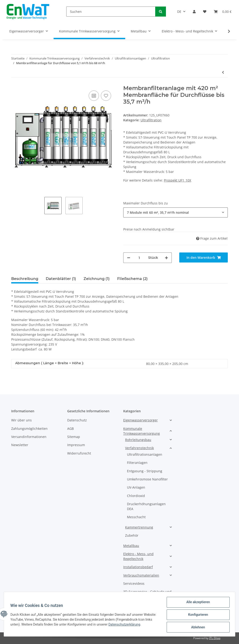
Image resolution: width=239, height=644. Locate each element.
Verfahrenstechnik (139, 448)
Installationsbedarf (138, 567)
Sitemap (74, 437)
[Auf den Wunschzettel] (106, 96)
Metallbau (131, 546)
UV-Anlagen (136, 487)
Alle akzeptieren (197, 603)
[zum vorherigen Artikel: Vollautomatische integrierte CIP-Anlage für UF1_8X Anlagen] (223, 72)
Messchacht (136, 517)
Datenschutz (77, 420)
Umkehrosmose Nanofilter (147, 479)
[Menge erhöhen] (166, 258)
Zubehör (132, 535)
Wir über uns (21, 420)
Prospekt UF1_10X (177, 180)
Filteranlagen (137, 463)
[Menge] (139, 258)
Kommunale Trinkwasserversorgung (142, 431)
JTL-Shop (215, 638)
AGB (70, 429)
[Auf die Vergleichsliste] (94, 96)
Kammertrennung (139, 527)
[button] (194, 12)
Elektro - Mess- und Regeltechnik (138, 556)
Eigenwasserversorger (141, 420)
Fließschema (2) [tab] (132, 279)
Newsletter (20, 445)
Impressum (76, 445)
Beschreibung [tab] (25, 279)
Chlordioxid (136, 496)
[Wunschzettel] (205, 12)
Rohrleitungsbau (138, 440)
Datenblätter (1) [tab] (61, 279)
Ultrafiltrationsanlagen (145, 454)
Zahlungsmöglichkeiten (29, 429)
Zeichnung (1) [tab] (97, 279)
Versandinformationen (29, 437)
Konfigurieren (197, 615)
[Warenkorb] (223, 12)
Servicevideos (134, 583)
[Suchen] (111, 12)
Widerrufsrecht (79, 453)
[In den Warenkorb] (204, 257)
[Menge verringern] (129, 258)
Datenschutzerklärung (140, 625)
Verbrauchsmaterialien (141, 575)
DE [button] (179, 12)
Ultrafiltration (151, 120)
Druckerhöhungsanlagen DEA (146, 506)
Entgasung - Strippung (145, 471)
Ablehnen (197, 627)
